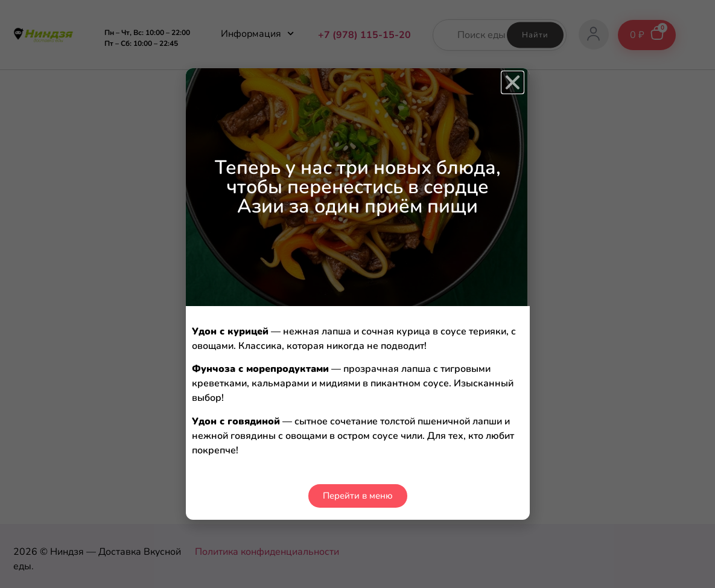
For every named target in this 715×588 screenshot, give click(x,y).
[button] (513, 82)
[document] (357, 294)
